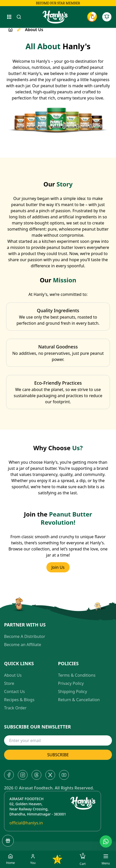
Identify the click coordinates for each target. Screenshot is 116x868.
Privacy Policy (71, 683)
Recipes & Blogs (19, 700)
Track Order (15, 708)
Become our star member (58, 3)
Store (9, 683)
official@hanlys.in (26, 823)
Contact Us (14, 691)
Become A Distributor (25, 636)
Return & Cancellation (79, 700)
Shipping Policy (73, 691)
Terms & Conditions (77, 675)
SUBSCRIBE (58, 755)
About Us (13, 675)
